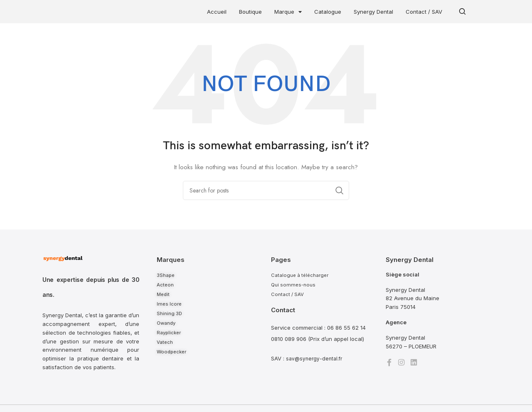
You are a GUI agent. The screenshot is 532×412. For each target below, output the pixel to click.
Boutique (250, 12)
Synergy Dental (373, 12)
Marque (288, 12)
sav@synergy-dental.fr (315, 360)
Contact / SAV (424, 12)
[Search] (266, 190)
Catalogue (328, 12)
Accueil (217, 12)
